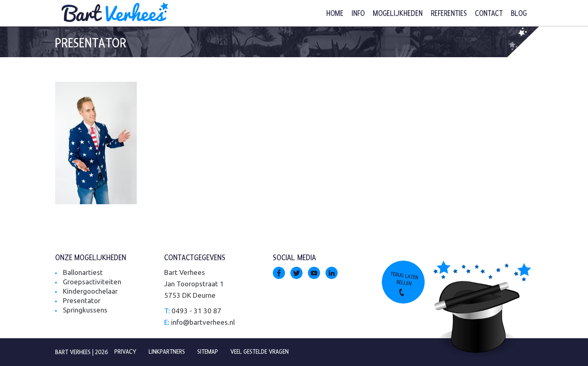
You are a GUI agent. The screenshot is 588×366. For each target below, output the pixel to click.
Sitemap (208, 352)
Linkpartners (167, 352)
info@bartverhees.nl (203, 322)
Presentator (82, 300)
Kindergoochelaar (90, 291)
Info (358, 14)
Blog (519, 14)
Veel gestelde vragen (259, 352)
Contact (489, 14)
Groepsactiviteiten (92, 282)
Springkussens (85, 310)
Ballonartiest (83, 272)
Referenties (449, 14)
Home (335, 14)
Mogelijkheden (398, 14)
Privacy (125, 352)
